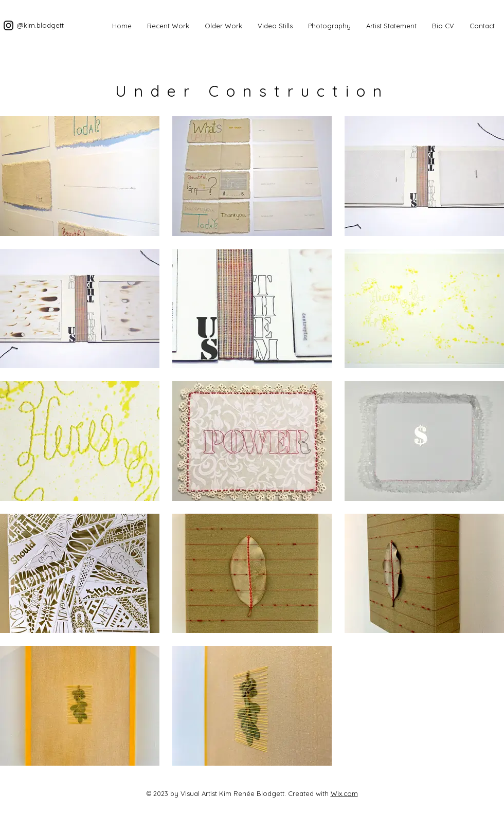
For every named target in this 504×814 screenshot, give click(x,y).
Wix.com (344, 793)
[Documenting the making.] (8, 25)
